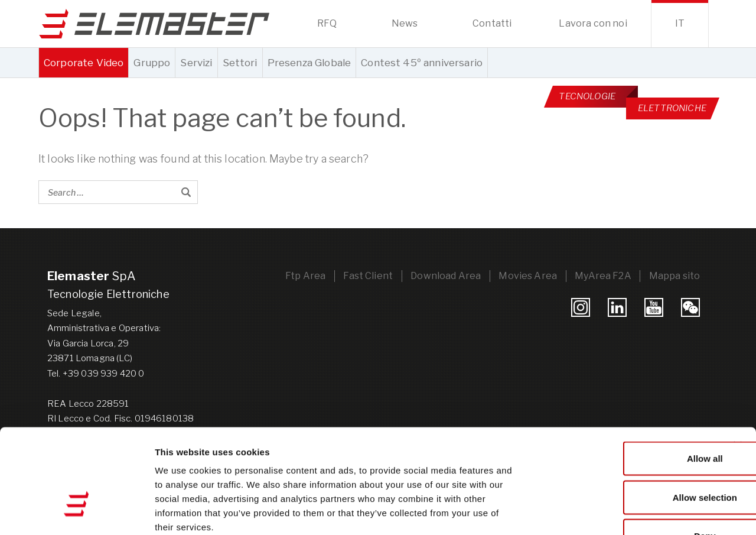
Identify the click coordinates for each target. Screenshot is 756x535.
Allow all (628, 380)
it (680, 23)
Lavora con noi (593, 23)
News (405, 23)
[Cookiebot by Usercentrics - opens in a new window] (76, 512)
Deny (628, 457)
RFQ (327, 23)
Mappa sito (674, 275)
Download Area (444, 275)
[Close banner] (738, 367)
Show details (620, 512)
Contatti (492, 23)
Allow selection (627, 419)
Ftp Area (302, 275)
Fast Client (366, 275)
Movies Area (527, 275)
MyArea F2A (602, 275)
